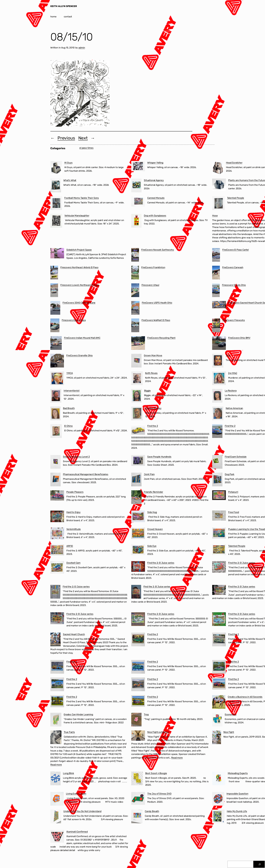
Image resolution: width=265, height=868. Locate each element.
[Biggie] (137, 396)
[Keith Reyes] (137, 379)
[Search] (260, 864)
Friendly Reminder (153, 492)
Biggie (147, 391)
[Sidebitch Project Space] (57, 254)
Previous (66, 138)
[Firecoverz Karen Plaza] (55, 326)
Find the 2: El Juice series (161, 563)
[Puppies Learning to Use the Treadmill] (219, 534)
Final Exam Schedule (236, 457)
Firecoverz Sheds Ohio (234, 285)
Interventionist (72, 391)
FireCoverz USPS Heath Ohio (157, 303)
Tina (228, 355)
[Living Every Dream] (57, 799)
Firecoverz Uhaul (150, 285)
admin (82, 48)
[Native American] (218, 414)
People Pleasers (75, 492)
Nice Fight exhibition (158, 732)
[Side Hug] (138, 517)
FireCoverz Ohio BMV (239, 338)
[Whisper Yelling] (138, 167)
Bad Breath (69, 408)
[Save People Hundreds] (138, 461)
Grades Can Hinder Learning (78, 714)
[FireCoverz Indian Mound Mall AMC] (56, 344)
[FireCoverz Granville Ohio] (57, 361)
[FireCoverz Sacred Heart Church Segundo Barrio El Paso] (219, 305)
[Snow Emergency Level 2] (56, 462)
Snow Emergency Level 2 (76, 457)
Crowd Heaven (155, 529)
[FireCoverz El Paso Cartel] (216, 255)
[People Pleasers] (57, 496)
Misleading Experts (238, 773)
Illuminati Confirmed (77, 832)
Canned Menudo (156, 198)
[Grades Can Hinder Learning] (56, 720)
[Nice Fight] (217, 738)
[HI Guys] (56, 168)
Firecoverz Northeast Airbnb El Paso (79, 267)
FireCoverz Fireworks (234, 320)
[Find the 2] (138, 430)
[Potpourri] (219, 496)
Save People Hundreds (159, 457)
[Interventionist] (56, 396)
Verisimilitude (74, 529)
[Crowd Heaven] (138, 534)
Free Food (234, 512)
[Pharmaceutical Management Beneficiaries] (56, 480)
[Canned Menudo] (138, 202)
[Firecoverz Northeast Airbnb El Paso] (54, 273)
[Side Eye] (138, 550)
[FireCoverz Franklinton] (135, 273)
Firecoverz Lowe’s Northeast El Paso (80, 285)
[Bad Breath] (56, 414)
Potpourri (233, 492)
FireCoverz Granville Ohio (79, 355)
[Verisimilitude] (57, 534)
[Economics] (217, 720)
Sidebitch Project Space (79, 250)
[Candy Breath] (137, 817)
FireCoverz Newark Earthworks (158, 250)
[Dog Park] (217, 480)
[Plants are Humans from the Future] (219, 185)
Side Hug (152, 512)
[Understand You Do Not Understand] (56, 817)
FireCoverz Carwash (233, 267)
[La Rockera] (217, 396)
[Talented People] (218, 204)
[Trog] (136, 720)
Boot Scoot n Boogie (156, 773)
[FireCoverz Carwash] (216, 273)
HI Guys (68, 163)
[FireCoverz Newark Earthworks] (135, 255)
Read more (56, 765)
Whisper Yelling (155, 163)
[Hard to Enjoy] (57, 517)
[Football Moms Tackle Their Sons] (56, 204)
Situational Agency (154, 180)
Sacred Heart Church (74, 634)
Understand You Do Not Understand (82, 811)
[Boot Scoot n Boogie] (137, 779)
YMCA (70, 373)
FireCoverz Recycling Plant (161, 338)
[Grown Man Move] (136, 361)
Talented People (236, 198)
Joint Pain (149, 474)
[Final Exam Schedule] (217, 462)
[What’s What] (56, 186)
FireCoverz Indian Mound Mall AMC (82, 338)
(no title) (233, 373)
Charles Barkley (153, 408)
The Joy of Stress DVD (159, 794)
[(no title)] (219, 379)
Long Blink (68, 773)
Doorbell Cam (73, 563)
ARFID (70, 546)
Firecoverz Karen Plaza (74, 320)
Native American (234, 408)
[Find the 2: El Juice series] (138, 567)
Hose (215, 216)
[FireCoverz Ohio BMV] (219, 344)
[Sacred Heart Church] (56, 640)
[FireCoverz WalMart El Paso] (135, 326)
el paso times (86, 148)
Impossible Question (237, 794)
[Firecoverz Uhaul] (135, 291)
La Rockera (231, 391)
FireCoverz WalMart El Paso (156, 320)
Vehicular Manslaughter (77, 216)
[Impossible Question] (218, 799)
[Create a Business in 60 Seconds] (219, 703)
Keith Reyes (151, 373)
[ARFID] (57, 550)
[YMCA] (57, 379)
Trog (146, 714)
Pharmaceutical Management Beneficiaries (86, 474)
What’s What (70, 180)
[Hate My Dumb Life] (218, 817)
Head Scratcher (234, 163)
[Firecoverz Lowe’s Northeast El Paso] (54, 291)
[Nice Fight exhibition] (138, 736)
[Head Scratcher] (218, 168)
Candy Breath (152, 811)
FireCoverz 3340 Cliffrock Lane (79, 303)
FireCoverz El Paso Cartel (236, 250)
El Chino (68, 426)
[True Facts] (56, 738)
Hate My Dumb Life (237, 811)
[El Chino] (56, 432)
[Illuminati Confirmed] (57, 837)
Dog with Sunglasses (155, 216)
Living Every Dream (76, 794)
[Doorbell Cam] (57, 568)
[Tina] (218, 361)
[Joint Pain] (136, 480)
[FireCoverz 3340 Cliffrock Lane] (55, 308)
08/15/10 (72, 37)
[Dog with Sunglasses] (136, 221)
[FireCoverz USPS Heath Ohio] (135, 308)
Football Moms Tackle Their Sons (82, 198)
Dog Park (230, 474)
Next (83, 138)
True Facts (69, 732)
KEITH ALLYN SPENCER (64, 6)
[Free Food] (219, 516)
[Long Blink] (56, 779)
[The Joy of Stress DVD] (138, 799)
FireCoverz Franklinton (153, 267)
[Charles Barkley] (137, 414)
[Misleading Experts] (219, 779)
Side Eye (152, 546)
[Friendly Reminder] (136, 498)
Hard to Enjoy (73, 512)
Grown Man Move (153, 355)
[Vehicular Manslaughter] (56, 221)
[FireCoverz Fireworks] (216, 326)
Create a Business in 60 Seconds (245, 697)
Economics (231, 714)
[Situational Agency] (136, 186)
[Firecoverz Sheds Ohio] (216, 291)
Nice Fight (229, 732)
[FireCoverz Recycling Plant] (138, 344)
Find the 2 (153, 426)
